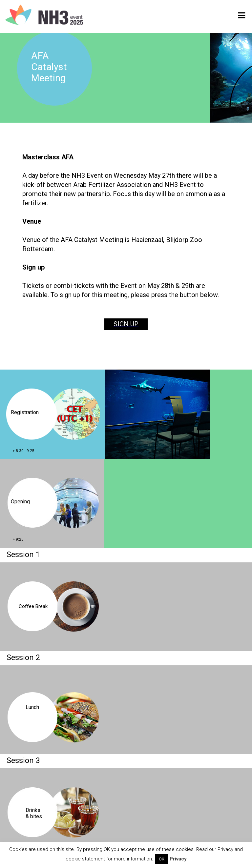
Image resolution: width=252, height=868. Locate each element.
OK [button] (162, 859)
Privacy (178, 859)
